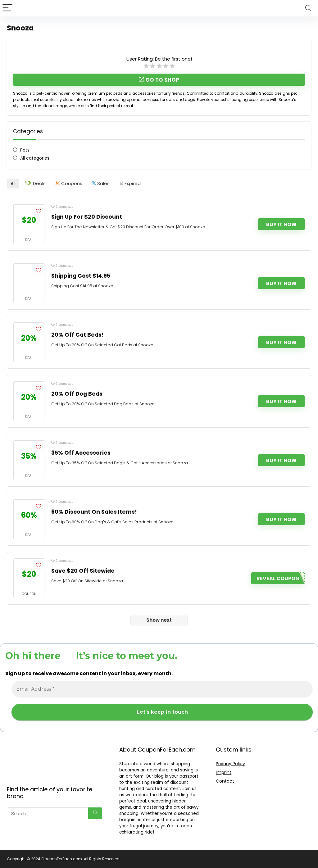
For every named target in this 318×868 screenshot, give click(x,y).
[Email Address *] (162, 689)
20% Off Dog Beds (77, 394)
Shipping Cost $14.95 (81, 276)
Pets (25, 150)
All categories (35, 158)
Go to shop (159, 80)
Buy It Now (281, 224)
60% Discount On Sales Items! (94, 512)
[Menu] (7, 8)
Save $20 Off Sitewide (83, 571)
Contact (225, 781)
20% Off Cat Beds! (77, 335)
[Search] (308, 8)
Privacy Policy (230, 764)
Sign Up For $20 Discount (87, 217)
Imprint (224, 772)
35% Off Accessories (81, 453)
